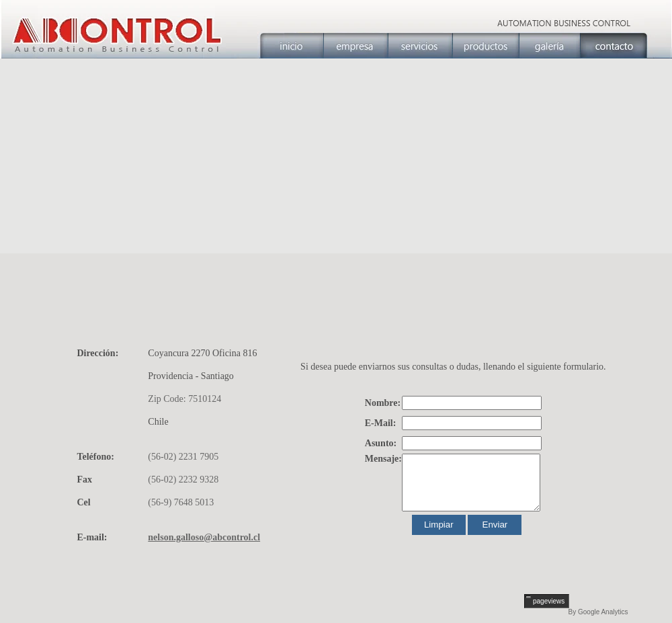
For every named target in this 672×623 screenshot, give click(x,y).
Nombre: (383, 403)
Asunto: (381, 443)
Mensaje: (383, 459)
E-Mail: (381, 423)
